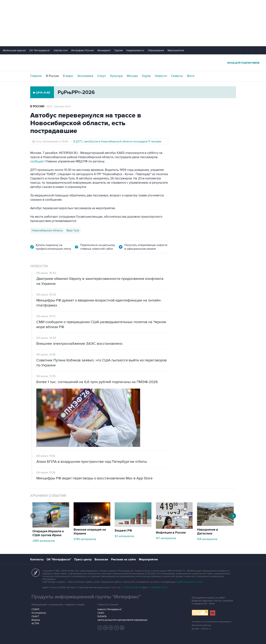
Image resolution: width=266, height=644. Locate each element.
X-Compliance (39, 613)
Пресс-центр (83, 559)
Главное (36, 76)
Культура (116, 76)
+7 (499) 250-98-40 (132, 587)
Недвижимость (135, 50)
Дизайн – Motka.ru (201, 629)
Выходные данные (201, 625)
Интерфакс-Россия (82, 50)
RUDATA (102, 616)
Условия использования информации (212, 622)
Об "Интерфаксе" (40, 50)
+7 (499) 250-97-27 (158, 587)
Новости (161, 76)
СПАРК (35, 609)
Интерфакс (133, 63)
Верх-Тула (73, 230)
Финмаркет (104, 50)
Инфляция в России (171, 533)
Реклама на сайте (123, 559)
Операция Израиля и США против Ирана (48, 533)
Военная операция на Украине (90, 532)
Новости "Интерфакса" (110, 609)
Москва (132, 76)
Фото (191, 76)
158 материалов (207, 539)
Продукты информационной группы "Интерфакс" (86, 597)
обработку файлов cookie (189, 582)
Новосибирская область (47, 230)
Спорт (102, 76)
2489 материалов (44, 541)
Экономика (85, 76)
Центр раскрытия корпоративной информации (122, 620)
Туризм (118, 50)
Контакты (37, 559)
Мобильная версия (14, 50)
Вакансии (101, 559)
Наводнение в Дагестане (208, 532)
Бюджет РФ (123, 531)
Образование (156, 50)
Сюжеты (177, 76)
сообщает (37, 161)
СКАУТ (35, 616)
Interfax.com (61, 50)
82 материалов (124, 536)
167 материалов (166, 538)
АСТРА (35, 623)
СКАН (101, 613)
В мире (68, 76)
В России (52, 76)
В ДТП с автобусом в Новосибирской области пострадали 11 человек (117, 141)
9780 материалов (85, 539)
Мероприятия (176, 50)
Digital (146, 76)
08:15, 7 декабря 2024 (58, 107)
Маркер (36, 620)
